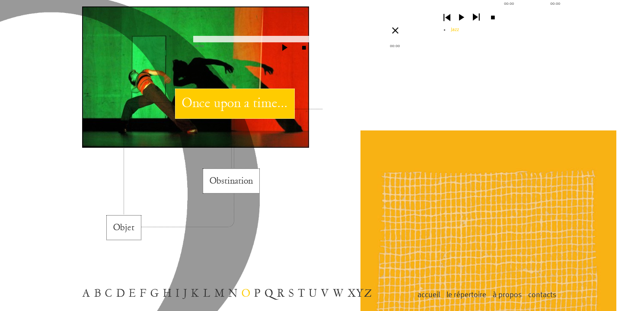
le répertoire (466, 295)
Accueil (429, 295)
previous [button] (447, 17)
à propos (507, 295)
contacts (542, 295)
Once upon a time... (235, 103)
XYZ (360, 294)
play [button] (462, 17)
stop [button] (493, 17)
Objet (124, 228)
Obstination (231, 181)
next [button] (476, 17)
